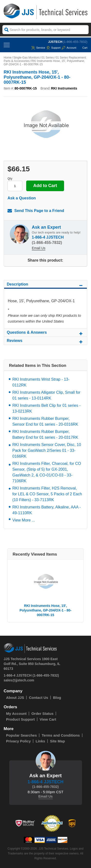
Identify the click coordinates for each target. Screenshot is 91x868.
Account (69, 48)
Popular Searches (21, 735)
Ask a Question (22, 198)
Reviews (45, 341)
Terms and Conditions (61, 735)
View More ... (24, 520)
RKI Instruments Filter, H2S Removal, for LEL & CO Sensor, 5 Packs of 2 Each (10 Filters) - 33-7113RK (47, 494)
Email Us (39, 248)
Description (45, 285)
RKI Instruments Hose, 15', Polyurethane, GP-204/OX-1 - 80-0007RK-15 (46, 610)
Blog (57, 698)
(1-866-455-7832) (75, 42)
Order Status (42, 713)
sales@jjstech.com (19, 680)
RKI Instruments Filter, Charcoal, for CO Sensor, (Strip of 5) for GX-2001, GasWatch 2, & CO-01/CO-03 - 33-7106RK (47, 472)
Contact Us (38, 698)
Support (54, 48)
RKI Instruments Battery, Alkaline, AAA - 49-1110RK (47, 510)
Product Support (20, 719)
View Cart (48, 719)
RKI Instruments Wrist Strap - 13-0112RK (41, 382)
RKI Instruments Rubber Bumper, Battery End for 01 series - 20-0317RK (45, 434)
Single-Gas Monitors (27, 58)
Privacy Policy (18, 741)
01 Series (48, 58)
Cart (82, 48)
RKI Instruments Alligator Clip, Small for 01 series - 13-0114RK (46, 395)
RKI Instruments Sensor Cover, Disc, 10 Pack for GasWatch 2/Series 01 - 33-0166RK (47, 450)
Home (8, 58)
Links (40, 741)
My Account (16, 713)
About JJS (15, 698)
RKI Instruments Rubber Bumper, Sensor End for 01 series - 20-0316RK (45, 421)
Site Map (58, 741)
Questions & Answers (45, 333)
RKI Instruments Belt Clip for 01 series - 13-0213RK (46, 408)
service (38, 48)
